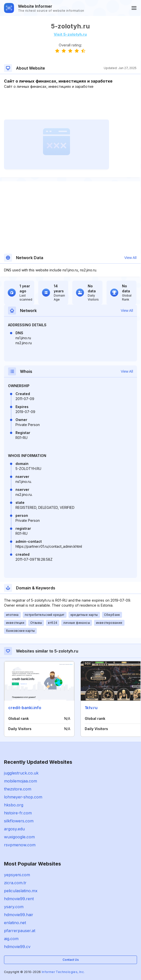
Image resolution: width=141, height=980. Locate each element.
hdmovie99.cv (17, 947)
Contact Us (71, 960)
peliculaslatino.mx (21, 891)
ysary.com (14, 907)
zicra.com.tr (15, 883)
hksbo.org (14, 805)
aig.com (11, 939)
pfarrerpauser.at (20, 931)
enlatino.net (15, 923)
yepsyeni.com (17, 875)
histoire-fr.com (18, 813)
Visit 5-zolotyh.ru (70, 34)
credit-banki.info (25, 708)
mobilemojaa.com (20, 781)
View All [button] (130, 258)
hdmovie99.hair (19, 915)
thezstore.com (18, 789)
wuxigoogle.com (19, 837)
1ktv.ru (91, 708)
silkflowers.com (19, 821)
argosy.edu (14, 829)
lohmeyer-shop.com (23, 797)
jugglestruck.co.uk (21, 773)
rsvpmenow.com (20, 845)
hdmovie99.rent (19, 899)
